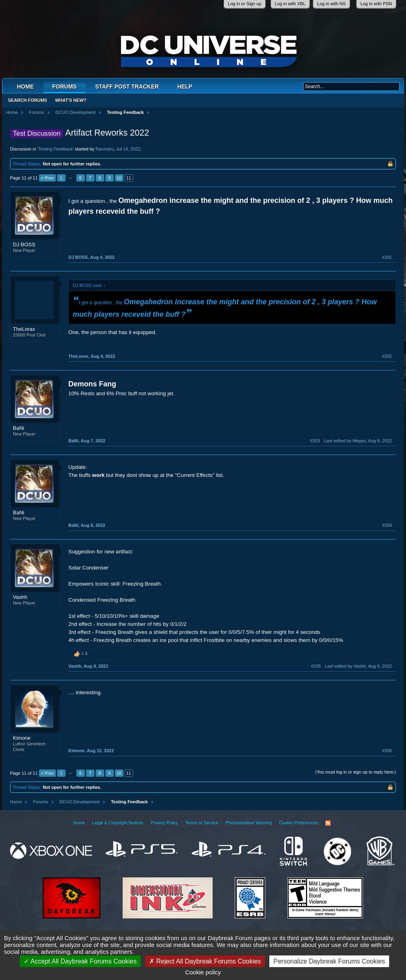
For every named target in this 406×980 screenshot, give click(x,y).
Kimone (22, 738)
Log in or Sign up (245, 4)
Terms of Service (202, 823)
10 (119, 178)
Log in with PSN (376, 4)
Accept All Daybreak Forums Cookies (80, 961)
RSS (328, 823)
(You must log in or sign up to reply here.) (356, 772)
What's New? (71, 100)
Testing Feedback (55, 149)
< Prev (47, 178)
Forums (65, 87)
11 (129, 178)
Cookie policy (203, 972)
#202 (387, 356)
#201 (387, 257)
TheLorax (24, 329)
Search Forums (28, 100)
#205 (316, 666)
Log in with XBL (290, 4)
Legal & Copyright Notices (118, 823)
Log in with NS (331, 4)
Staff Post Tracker (127, 87)
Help (185, 87)
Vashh (20, 597)
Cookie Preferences (298, 823)
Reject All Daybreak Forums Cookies (205, 961)
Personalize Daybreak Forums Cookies (329, 961)
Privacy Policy (164, 823)
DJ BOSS (24, 244)
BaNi (18, 428)
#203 (315, 441)
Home (25, 87)
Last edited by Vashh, (358, 666)
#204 (387, 525)
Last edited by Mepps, (358, 441)
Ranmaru (105, 149)
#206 (387, 751)
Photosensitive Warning (249, 823)
